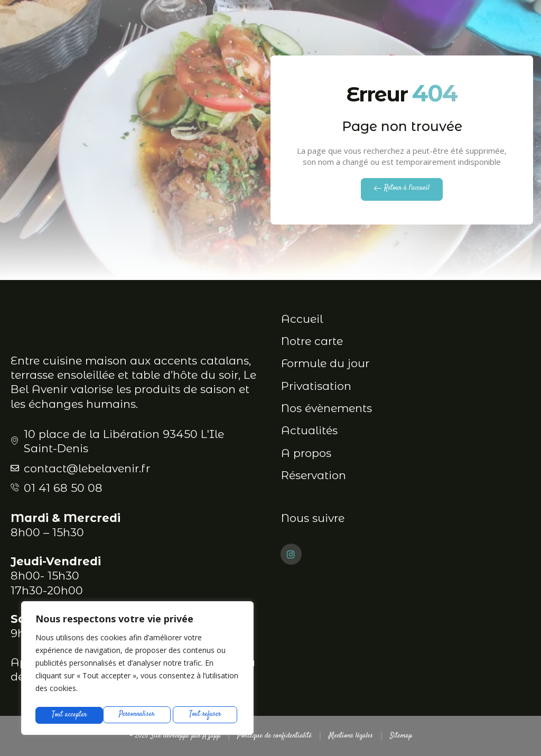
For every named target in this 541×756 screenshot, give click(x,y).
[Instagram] (291, 555)
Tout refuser (138, 715)
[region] (137, 670)
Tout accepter (207, 715)
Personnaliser (69, 715)
